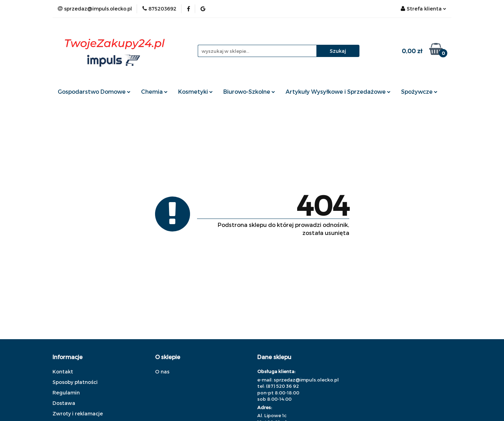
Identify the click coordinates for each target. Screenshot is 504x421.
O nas (162, 372)
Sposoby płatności (75, 382)
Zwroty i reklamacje (78, 413)
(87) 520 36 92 (282, 386)
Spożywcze (419, 91)
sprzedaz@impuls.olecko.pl (306, 380)
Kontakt (63, 372)
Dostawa (64, 403)
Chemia (154, 91)
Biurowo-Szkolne (249, 91)
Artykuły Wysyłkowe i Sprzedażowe (338, 91)
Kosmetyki (195, 91)
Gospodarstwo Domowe (94, 91)
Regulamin (66, 393)
